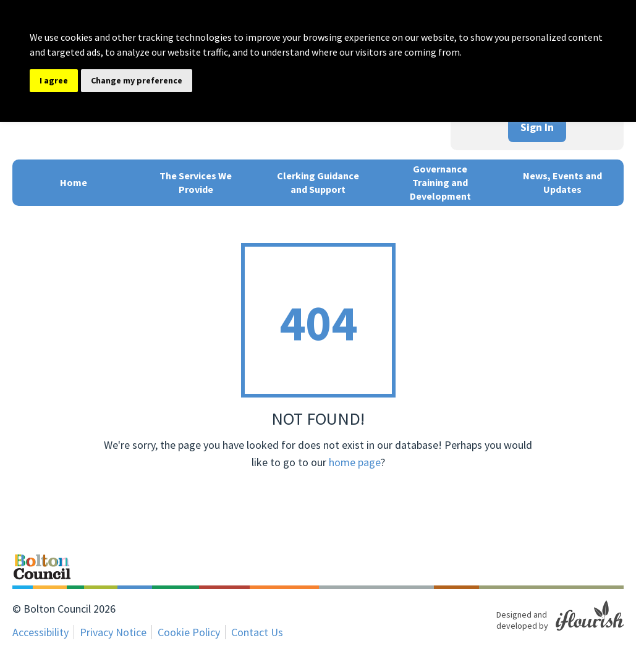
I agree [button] (54, 80)
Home (74, 182)
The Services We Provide (196, 182)
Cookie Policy (189, 632)
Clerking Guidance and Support (318, 182)
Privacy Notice (113, 632)
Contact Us (257, 632)
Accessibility (40, 632)
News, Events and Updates (562, 182)
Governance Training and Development (440, 182)
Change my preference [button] (137, 80)
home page (355, 462)
